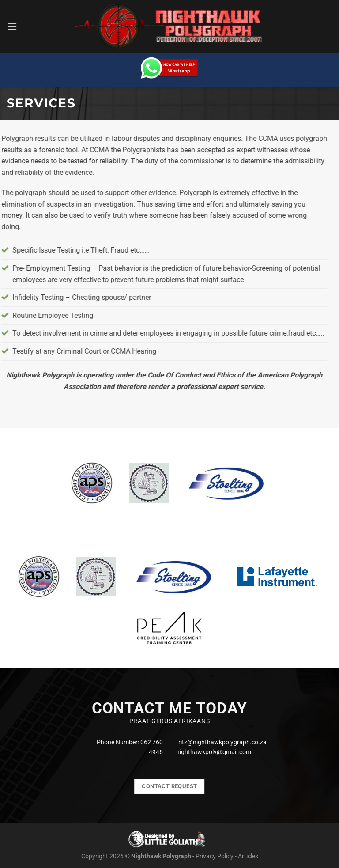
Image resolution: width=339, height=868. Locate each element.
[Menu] (12, 26)
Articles (248, 856)
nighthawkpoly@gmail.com (214, 752)
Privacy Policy (215, 856)
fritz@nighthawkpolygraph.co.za (221, 742)
